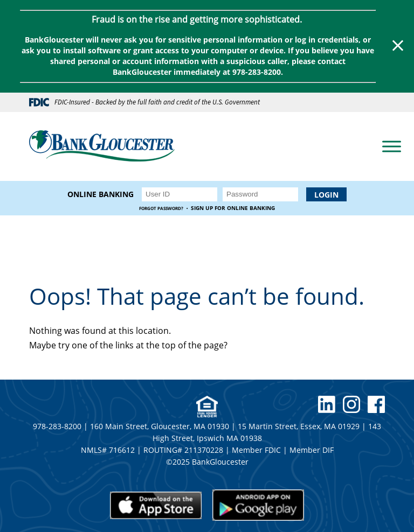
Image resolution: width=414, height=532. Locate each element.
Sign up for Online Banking (233, 208)
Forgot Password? (161, 208)
